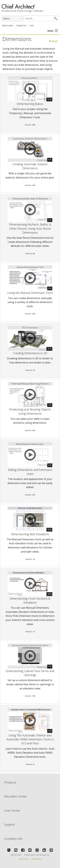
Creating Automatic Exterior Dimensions (30, 166)
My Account (8, 26)
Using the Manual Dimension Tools (30, 293)
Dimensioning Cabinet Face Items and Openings (30, 673)
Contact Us (21, 26)
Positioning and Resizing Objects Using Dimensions (30, 411)
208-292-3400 (16, 855)
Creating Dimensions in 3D (30, 353)
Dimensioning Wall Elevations (30, 534)
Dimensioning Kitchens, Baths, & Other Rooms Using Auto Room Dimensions (30, 228)
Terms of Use (24, 859)
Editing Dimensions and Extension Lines (30, 472)
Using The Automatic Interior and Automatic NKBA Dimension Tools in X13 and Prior (30, 739)
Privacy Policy (36, 859)
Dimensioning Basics (30, 104)
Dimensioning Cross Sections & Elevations (30, 600)
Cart (32, 26)
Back (53, 41)
